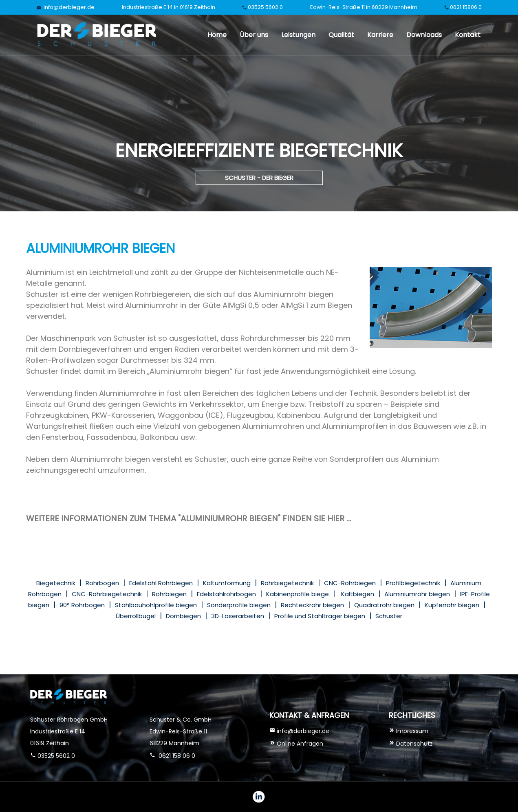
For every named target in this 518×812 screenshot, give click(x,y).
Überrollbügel (136, 616)
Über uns (254, 35)
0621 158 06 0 (176, 756)
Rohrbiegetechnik (287, 583)
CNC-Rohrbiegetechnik (107, 594)
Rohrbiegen (169, 594)
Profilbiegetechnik (413, 583)
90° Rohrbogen (82, 605)
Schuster (389, 616)
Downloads (424, 35)
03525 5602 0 (265, 7)
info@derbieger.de (68, 7)
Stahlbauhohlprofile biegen (156, 605)
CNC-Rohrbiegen (350, 583)
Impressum (412, 731)
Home (217, 35)
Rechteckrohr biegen (312, 605)
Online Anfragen (299, 744)
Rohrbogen (102, 583)
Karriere (380, 35)
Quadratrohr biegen (384, 605)
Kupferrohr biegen (452, 605)
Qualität (341, 35)
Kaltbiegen (358, 594)
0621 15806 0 (466, 7)
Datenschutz (414, 744)
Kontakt (468, 35)
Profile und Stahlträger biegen (320, 616)
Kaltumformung (227, 583)
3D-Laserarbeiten (238, 616)
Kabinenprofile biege (298, 594)
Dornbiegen (183, 616)
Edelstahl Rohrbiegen (161, 583)
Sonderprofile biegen (239, 605)
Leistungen (298, 35)
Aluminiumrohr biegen (417, 594)
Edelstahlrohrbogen (226, 594)
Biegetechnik (56, 583)
